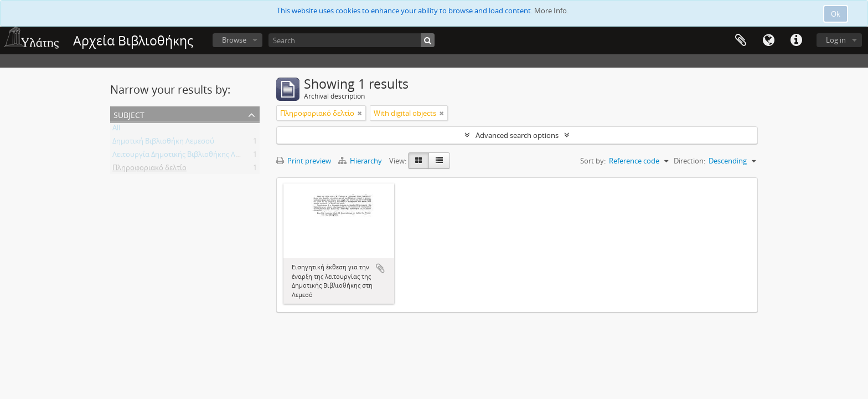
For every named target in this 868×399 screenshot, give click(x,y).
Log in (836, 40)
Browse (234, 40)
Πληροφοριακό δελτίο (149, 170)
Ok (836, 14)
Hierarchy (361, 161)
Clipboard (741, 40)
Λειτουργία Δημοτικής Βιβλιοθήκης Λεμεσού (186, 156)
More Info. (551, 11)
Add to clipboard (380, 268)
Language (768, 40)
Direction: (689, 161)
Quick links (796, 40)
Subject (129, 114)
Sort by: (593, 161)
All (116, 130)
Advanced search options (517, 135)
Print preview (304, 161)
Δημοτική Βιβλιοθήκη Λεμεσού (163, 143)
